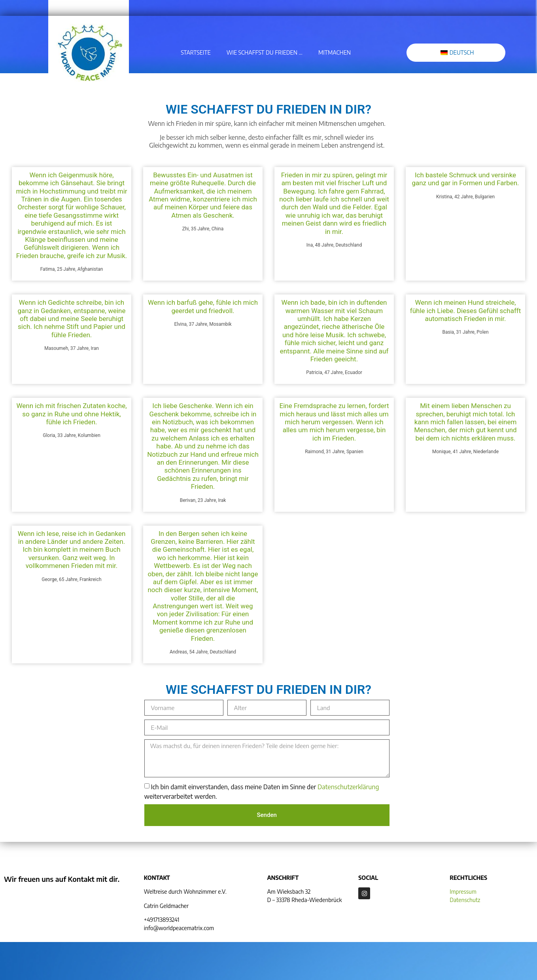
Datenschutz (465, 900)
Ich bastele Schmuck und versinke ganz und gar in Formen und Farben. (465, 179)
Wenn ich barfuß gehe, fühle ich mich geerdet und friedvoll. (203, 306)
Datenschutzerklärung (348, 787)
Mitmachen (335, 52)
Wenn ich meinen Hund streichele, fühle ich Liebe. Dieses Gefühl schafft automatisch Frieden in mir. (466, 311)
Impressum (463, 892)
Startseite (196, 52)
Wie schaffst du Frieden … (265, 52)
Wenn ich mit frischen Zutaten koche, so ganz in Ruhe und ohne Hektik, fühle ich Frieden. (71, 414)
